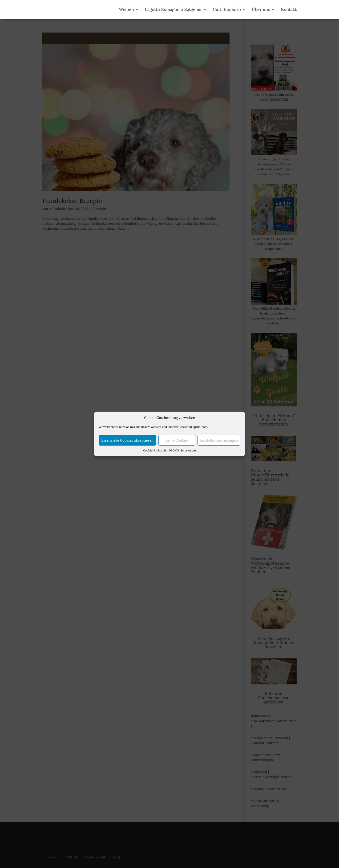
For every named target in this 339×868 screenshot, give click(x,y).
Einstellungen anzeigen (219, 440)
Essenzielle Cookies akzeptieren (127, 440)
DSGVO (174, 450)
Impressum (188, 450)
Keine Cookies (177, 440)
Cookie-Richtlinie (155, 450)
